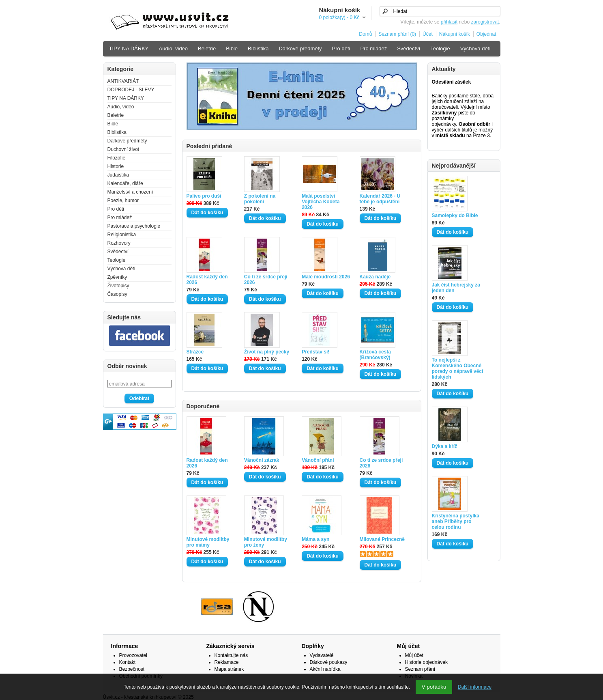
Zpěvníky (117, 277)
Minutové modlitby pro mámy (208, 542)
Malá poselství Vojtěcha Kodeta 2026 (321, 202)
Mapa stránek (229, 669)
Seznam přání (420, 669)
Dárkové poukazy (329, 662)
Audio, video (174, 48)
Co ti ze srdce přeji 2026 (266, 280)
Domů (365, 34)
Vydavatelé (322, 655)
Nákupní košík (455, 34)
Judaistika (118, 175)
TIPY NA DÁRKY (129, 48)
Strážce (195, 352)
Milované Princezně (382, 539)
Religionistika (122, 235)
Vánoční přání (318, 460)
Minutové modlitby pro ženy (266, 542)
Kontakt (128, 662)
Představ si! (315, 352)
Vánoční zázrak (262, 460)
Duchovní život (123, 149)
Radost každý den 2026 (207, 280)
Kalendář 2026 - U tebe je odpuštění (380, 199)
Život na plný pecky (267, 352)
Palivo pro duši (204, 196)
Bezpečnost (132, 669)
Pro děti (341, 48)
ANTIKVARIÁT (123, 81)
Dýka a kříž (445, 446)
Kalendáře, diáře (125, 183)
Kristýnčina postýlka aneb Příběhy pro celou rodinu (456, 521)
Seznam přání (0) (397, 34)
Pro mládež (373, 48)
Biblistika (258, 48)
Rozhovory (119, 243)
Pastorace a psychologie (134, 226)
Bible (232, 48)
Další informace (475, 687)
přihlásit (449, 22)
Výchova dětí (475, 48)
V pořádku (434, 687)
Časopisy (117, 294)
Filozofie (117, 158)
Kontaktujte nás (231, 655)
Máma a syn (315, 539)
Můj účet (414, 655)
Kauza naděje (375, 277)
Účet (428, 34)
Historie (116, 166)
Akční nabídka (325, 669)
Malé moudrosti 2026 (326, 277)
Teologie (440, 48)
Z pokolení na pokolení (260, 199)
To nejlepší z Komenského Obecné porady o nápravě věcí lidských (458, 368)
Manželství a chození (130, 192)
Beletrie (207, 48)
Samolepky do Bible (455, 215)
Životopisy (118, 286)
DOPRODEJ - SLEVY (131, 90)
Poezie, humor (123, 200)
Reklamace (227, 662)
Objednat (486, 34)
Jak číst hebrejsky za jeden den (456, 288)
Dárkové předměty (300, 48)
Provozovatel (133, 655)
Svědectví (409, 48)
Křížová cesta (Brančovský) (375, 355)
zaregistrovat (485, 22)
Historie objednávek (426, 662)
